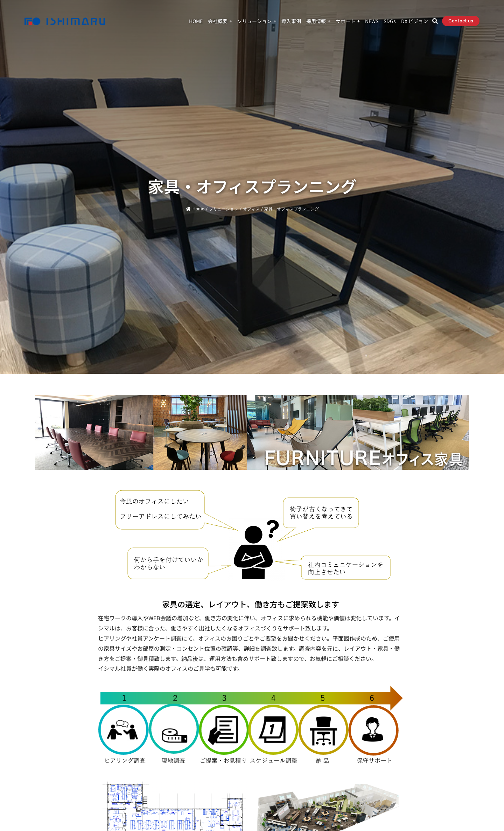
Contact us (461, 21)
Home (195, 209)
